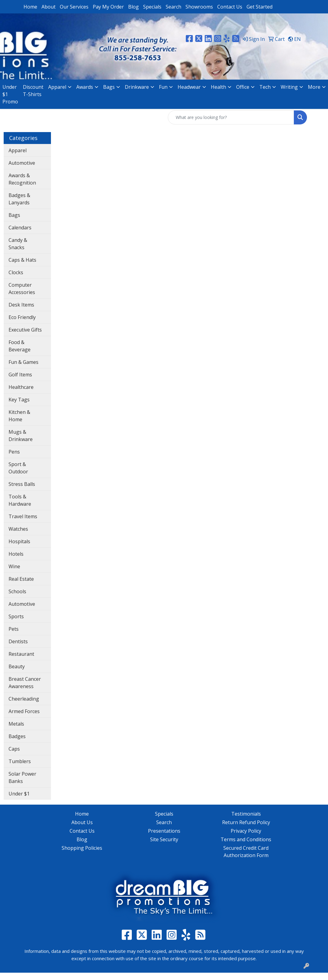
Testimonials (246, 814)
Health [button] (218, 87)
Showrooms (199, 7)
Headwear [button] (189, 87)
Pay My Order (108, 7)
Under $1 (19, 794)
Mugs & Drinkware (21, 436)
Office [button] (243, 87)
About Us (82, 822)
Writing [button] (289, 87)
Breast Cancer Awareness (25, 683)
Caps (14, 749)
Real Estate (21, 579)
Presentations (164, 831)
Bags (14, 215)
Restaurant (21, 654)
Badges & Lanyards (19, 199)
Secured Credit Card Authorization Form (246, 852)
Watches (18, 529)
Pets (14, 629)
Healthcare (21, 387)
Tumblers (20, 761)
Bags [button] (109, 87)
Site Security (164, 839)
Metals (16, 724)
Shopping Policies (82, 848)
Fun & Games (23, 362)
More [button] (314, 87)
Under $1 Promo (10, 94)
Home (30, 7)
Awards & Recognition (22, 179)
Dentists (18, 641)
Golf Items (20, 375)
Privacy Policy (246, 831)
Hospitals (19, 541)
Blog (133, 7)
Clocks (16, 272)
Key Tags (19, 400)
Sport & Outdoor (18, 468)
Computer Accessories (22, 289)
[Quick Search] (231, 117)
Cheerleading (24, 699)
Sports (16, 616)
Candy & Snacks (18, 244)
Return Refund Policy (246, 822)
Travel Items (23, 516)
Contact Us (230, 7)
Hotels (16, 554)
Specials (152, 7)
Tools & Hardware (20, 500)
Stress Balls (22, 484)
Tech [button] (265, 87)
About (49, 7)
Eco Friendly (22, 317)
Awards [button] (85, 87)
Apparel (18, 150)
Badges (17, 736)
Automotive (22, 163)
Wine (14, 566)
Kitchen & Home (19, 416)
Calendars (20, 228)
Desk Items (21, 305)
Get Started (260, 7)
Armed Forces (24, 711)
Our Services (74, 7)
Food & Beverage (20, 346)
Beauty (17, 666)
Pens (14, 452)
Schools (17, 591)
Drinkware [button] (137, 87)
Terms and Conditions (246, 839)
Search (173, 7)
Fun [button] (163, 87)
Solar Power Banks (22, 777)
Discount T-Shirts (33, 91)
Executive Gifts (25, 330)
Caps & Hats (22, 260)
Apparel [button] (57, 87)
